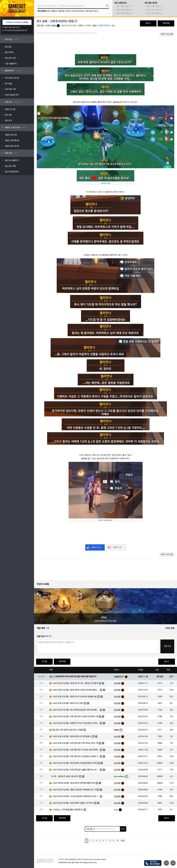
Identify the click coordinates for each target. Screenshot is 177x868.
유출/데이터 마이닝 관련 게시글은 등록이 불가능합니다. (76, 677)
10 (117, 841)
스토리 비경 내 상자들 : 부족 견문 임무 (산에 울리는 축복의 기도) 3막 (76, 757)
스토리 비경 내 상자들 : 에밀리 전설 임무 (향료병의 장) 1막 (74, 790)
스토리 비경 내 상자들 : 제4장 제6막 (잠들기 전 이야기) (73, 803)
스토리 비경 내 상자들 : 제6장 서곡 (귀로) (68, 703)
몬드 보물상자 (52, 11)
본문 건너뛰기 (105, 26)
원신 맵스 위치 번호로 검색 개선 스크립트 (68, 730)
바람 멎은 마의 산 (92, 11)
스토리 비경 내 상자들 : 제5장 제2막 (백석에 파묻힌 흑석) (74, 783)
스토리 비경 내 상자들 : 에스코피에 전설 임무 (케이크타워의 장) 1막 (76, 710)
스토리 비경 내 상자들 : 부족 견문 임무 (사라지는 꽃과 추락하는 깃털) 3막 (76, 750)
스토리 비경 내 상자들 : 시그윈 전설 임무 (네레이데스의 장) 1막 (76, 796)
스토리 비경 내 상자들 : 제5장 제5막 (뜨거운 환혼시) (72, 737)
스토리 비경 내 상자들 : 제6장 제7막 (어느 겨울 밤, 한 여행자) (75, 683)
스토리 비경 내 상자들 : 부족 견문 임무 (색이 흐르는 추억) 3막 (75, 743)
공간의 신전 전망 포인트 (75, 11)
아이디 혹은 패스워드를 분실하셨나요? (16, 30)
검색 (123, 829)
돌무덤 (62, 11)
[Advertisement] (106, 43)
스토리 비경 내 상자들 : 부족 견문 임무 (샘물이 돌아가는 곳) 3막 (76, 770)
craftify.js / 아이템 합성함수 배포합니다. (68, 810)
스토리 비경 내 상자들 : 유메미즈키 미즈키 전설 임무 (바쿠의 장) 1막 (76, 723)
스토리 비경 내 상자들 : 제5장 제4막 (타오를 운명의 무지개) (75, 763)
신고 (113, 26)
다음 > (123, 841)
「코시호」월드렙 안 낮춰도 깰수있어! (64, 776)
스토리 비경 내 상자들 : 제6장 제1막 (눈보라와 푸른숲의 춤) (75, 697)
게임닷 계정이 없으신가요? (12, 27)
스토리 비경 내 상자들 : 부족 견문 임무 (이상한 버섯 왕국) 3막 (75, 717)
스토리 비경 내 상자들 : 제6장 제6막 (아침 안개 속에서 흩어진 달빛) (76, 690)
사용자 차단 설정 (167, 34)
